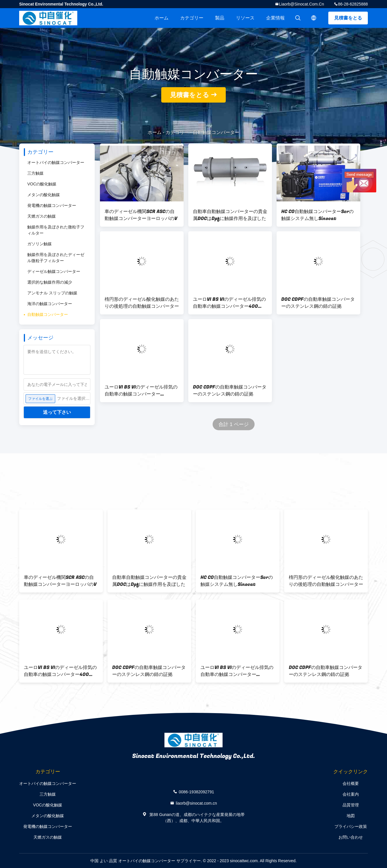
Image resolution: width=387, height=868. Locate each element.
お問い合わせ (351, 837)
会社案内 (351, 794)
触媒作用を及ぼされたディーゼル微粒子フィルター (56, 258)
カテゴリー (192, 18)
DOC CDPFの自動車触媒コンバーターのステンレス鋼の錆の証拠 (318, 303)
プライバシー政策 (351, 826)
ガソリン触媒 (40, 244)
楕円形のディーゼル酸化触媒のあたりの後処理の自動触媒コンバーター (142, 303)
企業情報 (275, 18)
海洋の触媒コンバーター (50, 304)
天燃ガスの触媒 (42, 216)
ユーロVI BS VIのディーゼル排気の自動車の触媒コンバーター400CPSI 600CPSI (141, 391)
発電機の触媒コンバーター (52, 205)
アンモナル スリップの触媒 (52, 293)
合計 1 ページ (234, 424)
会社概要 (351, 783)
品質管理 (351, 805)
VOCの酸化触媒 (42, 184)
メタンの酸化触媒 (44, 195)
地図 (351, 816)
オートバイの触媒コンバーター (56, 162)
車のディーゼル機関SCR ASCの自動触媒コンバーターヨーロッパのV (141, 215)
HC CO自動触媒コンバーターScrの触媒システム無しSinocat (317, 215)
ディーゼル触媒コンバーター (54, 271)
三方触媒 (35, 173)
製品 (220, 18)
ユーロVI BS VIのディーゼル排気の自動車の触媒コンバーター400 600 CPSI (229, 303)
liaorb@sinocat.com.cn (301, 4)
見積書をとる (348, 18)
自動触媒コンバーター (48, 314)
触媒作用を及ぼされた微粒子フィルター (56, 230)
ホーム (162, 18)
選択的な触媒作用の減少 (50, 282)
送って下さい (57, 412)
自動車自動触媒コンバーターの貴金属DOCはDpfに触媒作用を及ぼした (230, 215)
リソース (245, 18)
